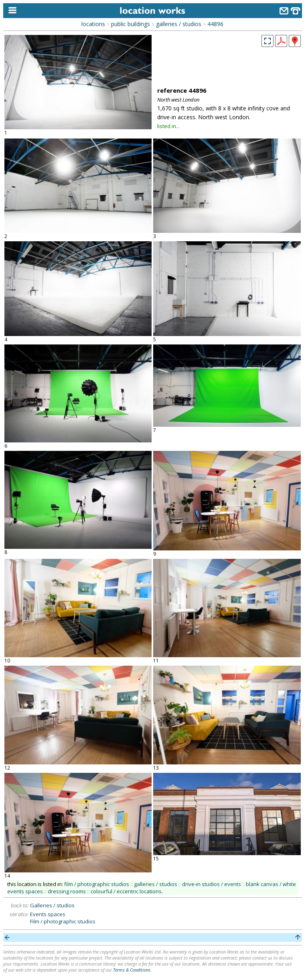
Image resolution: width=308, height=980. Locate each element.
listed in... (168, 126)
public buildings (131, 24)
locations (93, 24)
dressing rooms (67, 891)
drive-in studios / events (212, 884)
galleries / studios (179, 24)
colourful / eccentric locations (126, 891)
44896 (215, 24)
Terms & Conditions (132, 970)
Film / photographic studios (63, 921)
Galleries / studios (52, 905)
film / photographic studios (97, 884)
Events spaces (48, 914)
